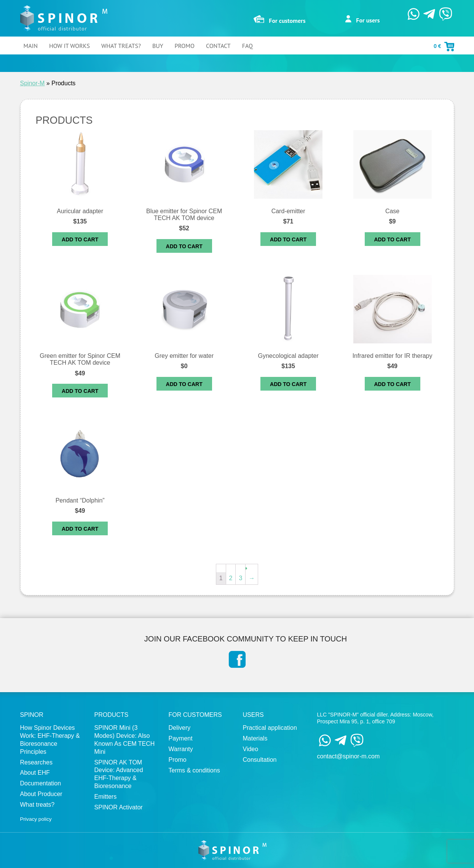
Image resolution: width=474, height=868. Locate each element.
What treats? (121, 46)
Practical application (270, 728)
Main (31, 46)
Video (251, 749)
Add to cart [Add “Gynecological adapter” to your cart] (288, 384)
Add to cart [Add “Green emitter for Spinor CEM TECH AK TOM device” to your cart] (80, 391)
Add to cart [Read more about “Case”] (393, 239)
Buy (158, 46)
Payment (181, 738)
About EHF (35, 773)
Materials (255, 738)
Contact (218, 46)
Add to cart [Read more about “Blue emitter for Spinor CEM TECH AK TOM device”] (184, 246)
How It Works (69, 46)
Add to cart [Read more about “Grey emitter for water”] (184, 384)
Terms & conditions (194, 770)
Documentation (41, 783)
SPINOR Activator (119, 807)
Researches (36, 762)
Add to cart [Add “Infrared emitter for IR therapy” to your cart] (393, 384)
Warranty (181, 749)
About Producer (41, 794)
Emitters (106, 797)
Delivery (180, 728)
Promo (185, 46)
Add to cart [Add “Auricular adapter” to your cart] (80, 239)
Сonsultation (260, 760)
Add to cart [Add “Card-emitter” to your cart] (288, 239)
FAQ (247, 46)
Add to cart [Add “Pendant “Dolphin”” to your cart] (80, 529)
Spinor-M (33, 83)
